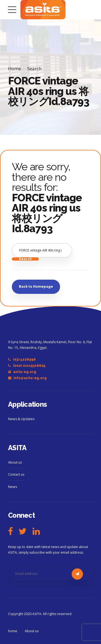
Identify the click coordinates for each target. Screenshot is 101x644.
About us (15, 462)
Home (15, 69)
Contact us (16, 474)
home (13, 631)
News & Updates (21, 419)
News (13, 487)
